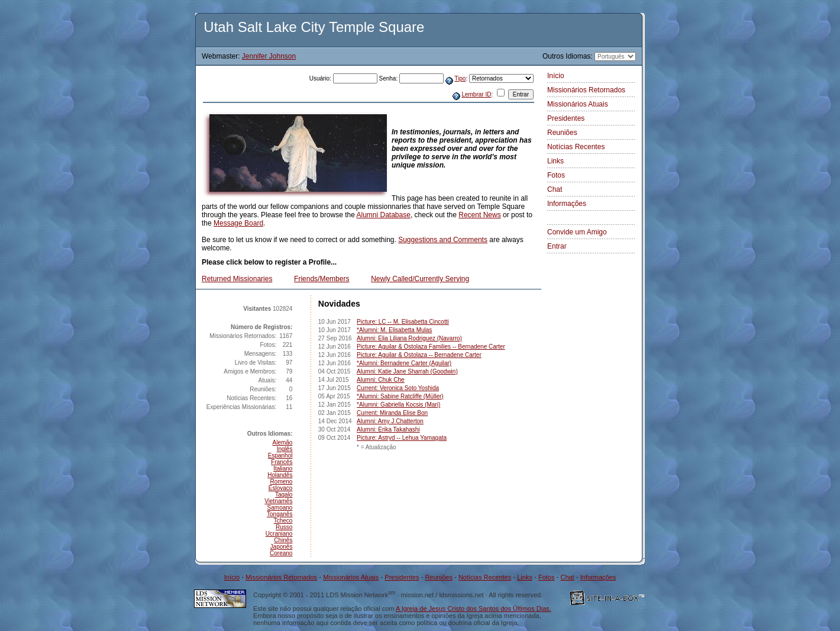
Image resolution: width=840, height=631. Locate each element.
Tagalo (284, 495)
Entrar (557, 246)
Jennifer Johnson (269, 56)
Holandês (280, 475)
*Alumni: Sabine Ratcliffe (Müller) (400, 396)
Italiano (283, 469)
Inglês (285, 449)
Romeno (282, 482)
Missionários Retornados (586, 90)
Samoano (280, 508)
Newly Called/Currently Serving (420, 279)
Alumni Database (384, 215)
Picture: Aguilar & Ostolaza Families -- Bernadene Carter (431, 347)
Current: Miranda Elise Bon (392, 413)
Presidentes (566, 118)
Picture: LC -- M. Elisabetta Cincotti (403, 322)
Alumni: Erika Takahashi (388, 429)
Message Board (238, 223)
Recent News (479, 215)
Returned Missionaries (237, 279)
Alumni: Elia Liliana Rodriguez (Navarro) (409, 338)
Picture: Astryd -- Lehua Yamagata (402, 438)
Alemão (283, 442)
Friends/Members (322, 279)
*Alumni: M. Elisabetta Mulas (394, 330)
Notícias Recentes (576, 147)
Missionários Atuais (578, 104)
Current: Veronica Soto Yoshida (398, 388)
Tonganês (280, 514)
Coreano (281, 553)
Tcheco (283, 521)
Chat (555, 189)
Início (556, 76)
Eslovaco (281, 488)
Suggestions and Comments (443, 240)
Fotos (556, 175)
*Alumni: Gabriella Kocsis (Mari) (398, 405)
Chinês (283, 540)
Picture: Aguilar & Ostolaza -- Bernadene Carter (419, 355)
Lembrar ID (476, 94)
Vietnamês (278, 501)
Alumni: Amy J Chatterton (390, 421)
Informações (567, 204)
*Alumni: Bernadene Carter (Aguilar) (404, 363)
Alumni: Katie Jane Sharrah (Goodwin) (407, 371)
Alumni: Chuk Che (381, 380)
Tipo (460, 78)
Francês (282, 462)
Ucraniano (279, 534)
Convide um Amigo (577, 232)
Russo (284, 527)
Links (555, 161)
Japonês (282, 547)
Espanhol (280, 455)
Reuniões (562, 133)
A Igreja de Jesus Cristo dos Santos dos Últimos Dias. (474, 609)
